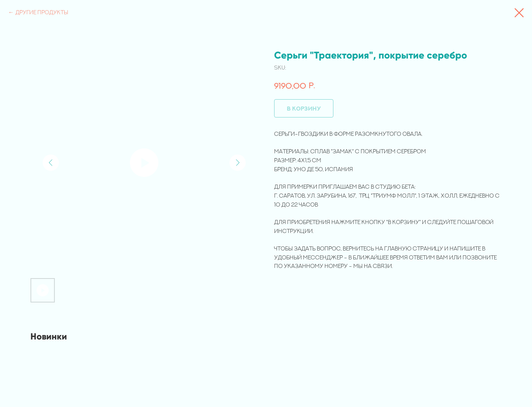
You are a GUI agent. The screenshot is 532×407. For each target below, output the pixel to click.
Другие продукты (42, 12)
